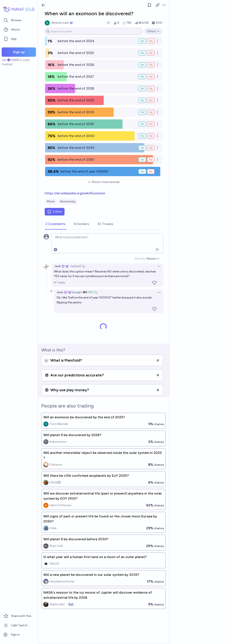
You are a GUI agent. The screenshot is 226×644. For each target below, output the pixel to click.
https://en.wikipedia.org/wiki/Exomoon (75, 193)
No (151, 41)
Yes (142, 41)
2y (96, 292)
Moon (51, 201)
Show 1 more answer (104, 182)
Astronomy (68, 201)
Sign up (19, 52)
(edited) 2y (78, 266)
